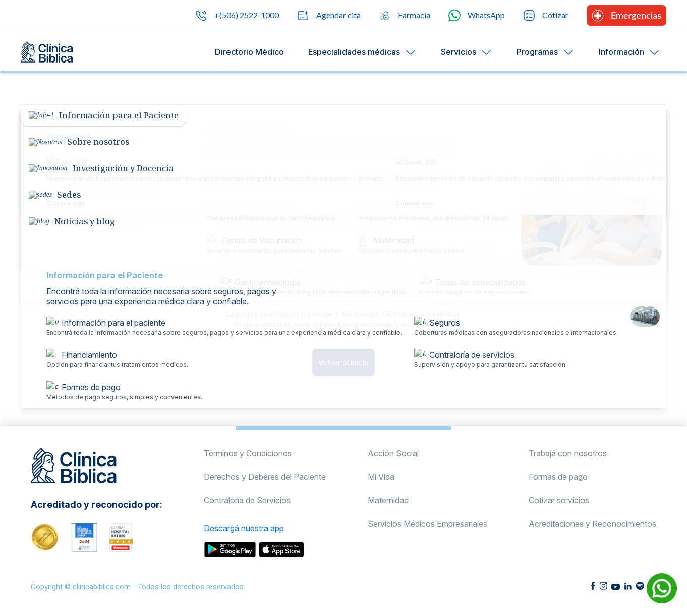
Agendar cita (329, 16)
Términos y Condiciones (248, 453)
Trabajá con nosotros (568, 453)
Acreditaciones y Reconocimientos (592, 524)
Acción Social (393, 453)
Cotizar (546, 15)
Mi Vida (381, 477)
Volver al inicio (343, 362)
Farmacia (405, 16)
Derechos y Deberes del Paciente (265, 477)
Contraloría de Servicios (247, 500)
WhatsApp (477, 15)
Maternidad (388, 500)
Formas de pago (558, 477)
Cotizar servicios (559, 500)
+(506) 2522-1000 (237, 16)
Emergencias (626, 16)
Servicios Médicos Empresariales (427, 524)
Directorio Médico (249, 52)
